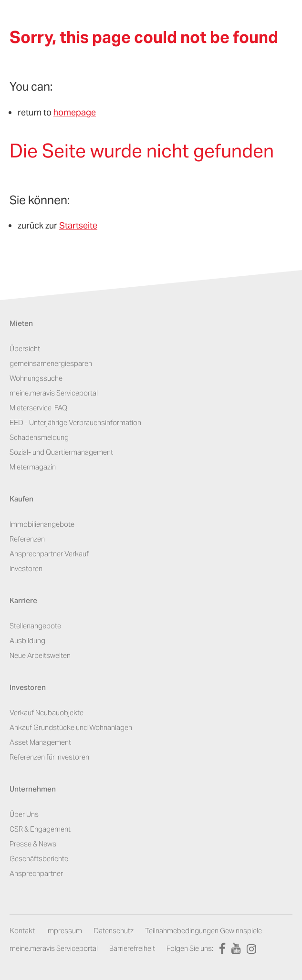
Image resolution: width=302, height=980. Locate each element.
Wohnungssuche (36, 378)
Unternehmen (33, 790)
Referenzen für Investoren (49, 757)
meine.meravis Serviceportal (54, 393)
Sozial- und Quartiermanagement (61, 452)
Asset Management (40, 742)
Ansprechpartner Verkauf (49, 554)
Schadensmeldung (39, 437)
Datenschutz (114, 931)
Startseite (78, 225)
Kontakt (22, 931)
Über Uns (24, 814)
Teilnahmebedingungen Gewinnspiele (203, 931)
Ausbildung (27, 641)
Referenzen (27, 539)
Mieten (21, 324)
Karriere (23, 601)
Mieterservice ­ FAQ (38, 408)
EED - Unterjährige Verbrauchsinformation (75, 422)
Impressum (64, 931)
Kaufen (21, 500)
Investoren (26, 568)
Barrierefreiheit (132, 948)
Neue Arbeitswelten (40, 655)
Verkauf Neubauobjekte (47, 713)
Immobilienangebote (42, 524)
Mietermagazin (33, 467)
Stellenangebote (35, 626)
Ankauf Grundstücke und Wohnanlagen (71, 727)
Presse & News (33, 844)
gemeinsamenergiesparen (51, 363)
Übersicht (25, 349)
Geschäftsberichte (39, 859)
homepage (75, 112)
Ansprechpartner (36, 873)
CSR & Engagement (40, 829)
